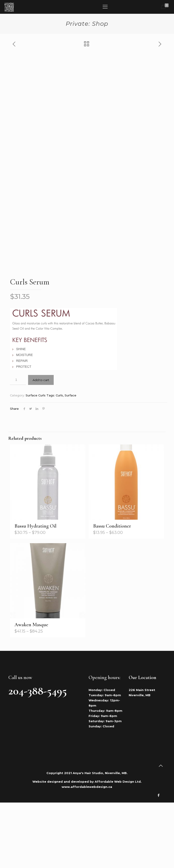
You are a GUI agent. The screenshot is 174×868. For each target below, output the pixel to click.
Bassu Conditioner (112, 591)
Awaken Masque (31, 690)
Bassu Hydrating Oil (35, 591)
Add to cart (41, 445)
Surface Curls (36, 461)
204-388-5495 (38, 756)
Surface (70, 461)
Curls (59, 461)
